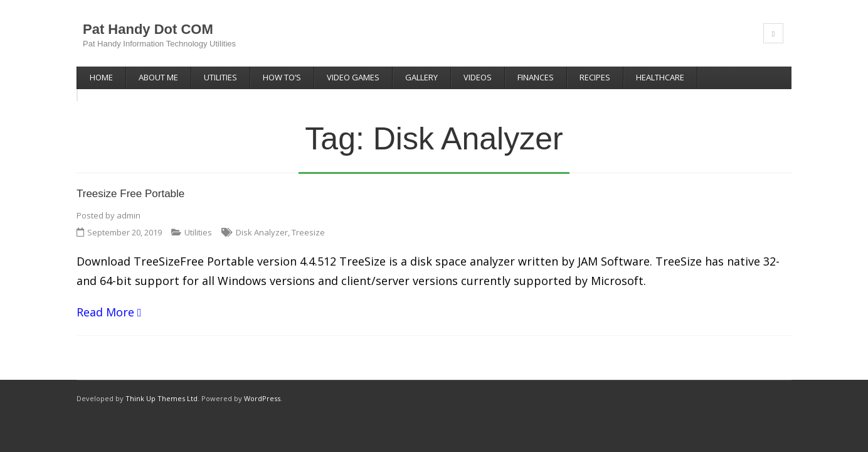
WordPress (262, 386)
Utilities (220, 77)
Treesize (308, 220)
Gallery (421, 77)
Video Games (353, 77)
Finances (536, 77)
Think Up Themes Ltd (161, 386)
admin (129, 203)
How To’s (282, 77)
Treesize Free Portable (130, 182)
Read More (105, 299)
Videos (478, 77)
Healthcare (660, 77)
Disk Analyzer (262, 220)
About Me (158, 77)
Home (101, 77)
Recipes (595, 77)
